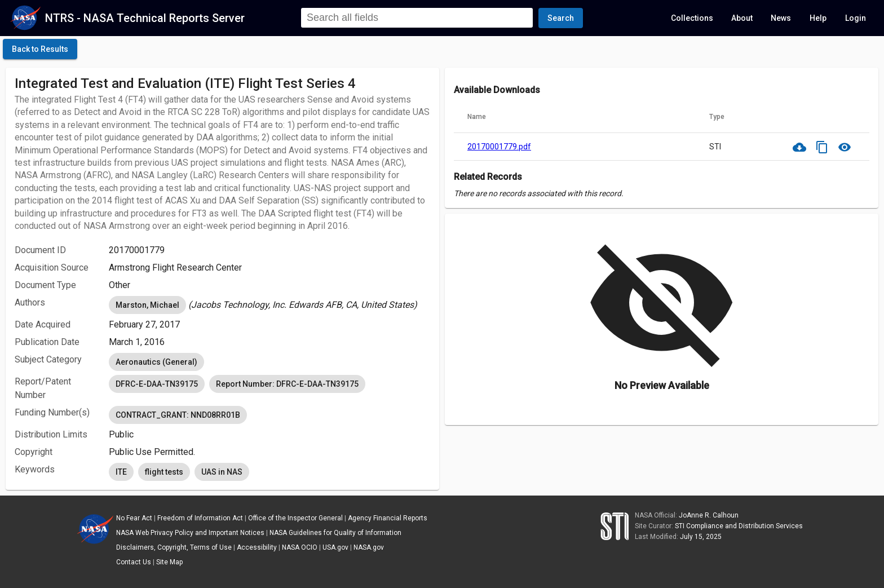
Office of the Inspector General (295, 518)
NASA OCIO (300, 547)
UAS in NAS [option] (222, 472)
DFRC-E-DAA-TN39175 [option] (157, 384)
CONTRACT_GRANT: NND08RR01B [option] (178, 415)
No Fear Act (134, 518)
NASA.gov (369, 547)
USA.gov (335, 547)
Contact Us (134, 562)
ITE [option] (121, 472)
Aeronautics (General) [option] (156, 362)
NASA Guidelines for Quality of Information (335, 533)
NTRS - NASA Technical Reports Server (145, 18)
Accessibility (257, 547)
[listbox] (269, 305)
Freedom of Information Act (200, 518)
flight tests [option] (164, 472)
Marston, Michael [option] (147, 305)
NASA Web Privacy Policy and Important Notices (190, 533)
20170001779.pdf (499, 147)
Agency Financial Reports (388, 518)
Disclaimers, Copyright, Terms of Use (174, 547)
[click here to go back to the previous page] (40, 49)
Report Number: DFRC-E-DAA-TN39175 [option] (287, 384)
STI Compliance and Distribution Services (739, 526)
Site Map (169, 562)
